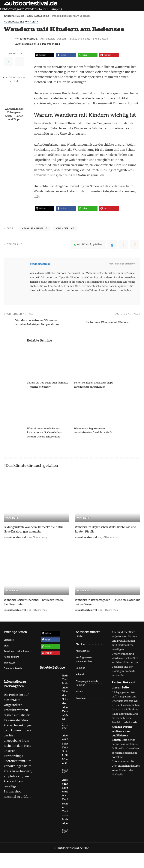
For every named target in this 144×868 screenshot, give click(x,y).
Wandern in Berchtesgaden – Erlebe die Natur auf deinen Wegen (104, 602)
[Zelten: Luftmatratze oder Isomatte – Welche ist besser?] (49, 363)
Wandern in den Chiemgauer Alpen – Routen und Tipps (14, 114)
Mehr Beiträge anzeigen (123, 264)
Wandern (32, 22)
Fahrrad (80, 675)
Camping (80, 668)
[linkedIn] (112, 244)
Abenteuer (81, 644)
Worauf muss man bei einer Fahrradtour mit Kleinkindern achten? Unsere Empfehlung (46, 433)
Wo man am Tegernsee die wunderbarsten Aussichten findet (91, 433)
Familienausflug (35, 229)
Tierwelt (80, 692)
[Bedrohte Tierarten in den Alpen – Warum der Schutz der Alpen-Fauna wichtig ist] (49, 703)
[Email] (19, 62)
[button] (45, 55)
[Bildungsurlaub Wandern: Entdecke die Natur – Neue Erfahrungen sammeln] (36, 498)
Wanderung (66, 229)
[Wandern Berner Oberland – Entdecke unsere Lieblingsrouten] (36, 570)
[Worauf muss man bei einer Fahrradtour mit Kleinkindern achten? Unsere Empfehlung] (49, 409)
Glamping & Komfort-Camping (87, 683)
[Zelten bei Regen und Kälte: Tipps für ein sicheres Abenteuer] (95, 363)
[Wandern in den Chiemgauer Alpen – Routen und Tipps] (14, 96)
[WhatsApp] (9, 62)
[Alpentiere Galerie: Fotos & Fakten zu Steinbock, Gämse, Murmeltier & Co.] (49, 763)
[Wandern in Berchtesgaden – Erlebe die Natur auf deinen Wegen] (108, 570)
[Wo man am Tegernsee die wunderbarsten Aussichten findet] (95, 409)
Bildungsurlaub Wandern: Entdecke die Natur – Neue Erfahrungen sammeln (33, 529)
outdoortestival (29, 39)
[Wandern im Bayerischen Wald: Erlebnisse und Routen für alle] (108, 498)
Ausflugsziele (14, 22)
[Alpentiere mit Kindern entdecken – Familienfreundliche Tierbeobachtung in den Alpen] (49, 820)
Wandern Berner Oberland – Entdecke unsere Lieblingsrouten (32, 602)
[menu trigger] (7, 6)
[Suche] (138, 6)
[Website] (135, 299)
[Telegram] (123, 244)
